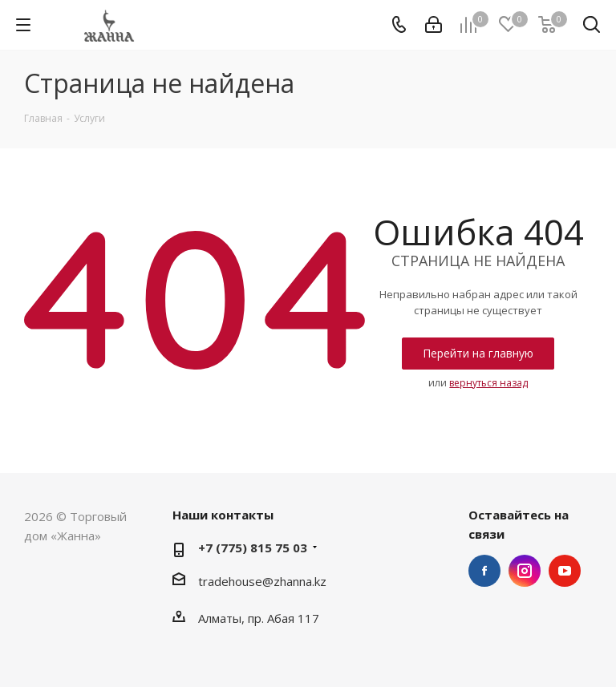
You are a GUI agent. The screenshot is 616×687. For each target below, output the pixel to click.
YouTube (565, 571)
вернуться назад (488, 383)
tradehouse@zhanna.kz (262, 581)
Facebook (484, 571)
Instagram (525, 571)
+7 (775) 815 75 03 (253, 548)
